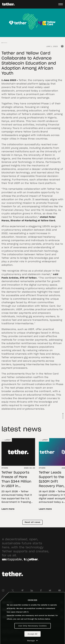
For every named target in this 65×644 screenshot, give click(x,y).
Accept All (33, 634)
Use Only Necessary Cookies (32, 626)
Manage (32, 641)
